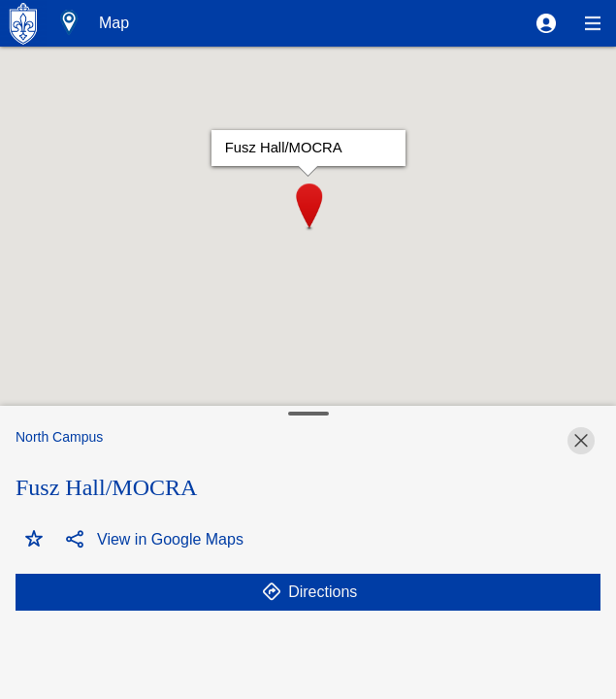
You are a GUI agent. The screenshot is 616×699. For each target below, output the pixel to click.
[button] (546, 23)
